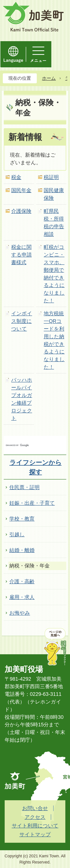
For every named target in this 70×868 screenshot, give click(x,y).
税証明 (51, 177)
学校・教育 (22, 519)
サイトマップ (35, 834)
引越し (17, 534)
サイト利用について (35, 826)
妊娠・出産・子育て (32, 503)
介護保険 (21, 211)
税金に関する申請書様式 (21, 255)
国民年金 (21, 190)
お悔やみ (20, 613)
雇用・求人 (22, 597)
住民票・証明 (24, 487)
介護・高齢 (22, 581)
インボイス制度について (22, 321)
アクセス (35, 817)
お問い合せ (35, 808)
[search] (31, 445)
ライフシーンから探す (36, 467)
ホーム (49, 78)
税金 (16, 177)
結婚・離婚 (22, 550)
